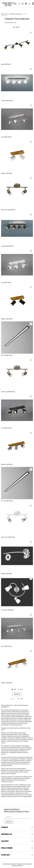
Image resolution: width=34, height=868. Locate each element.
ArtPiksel (20, 866)
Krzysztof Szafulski (26, 864)
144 (21, 689)
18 (12, 689)
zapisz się (9, 822)
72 (18, 689)
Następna (17, 694)
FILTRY (16, 27)
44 (19, 699)
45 (22, 699)
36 (15, 689)
